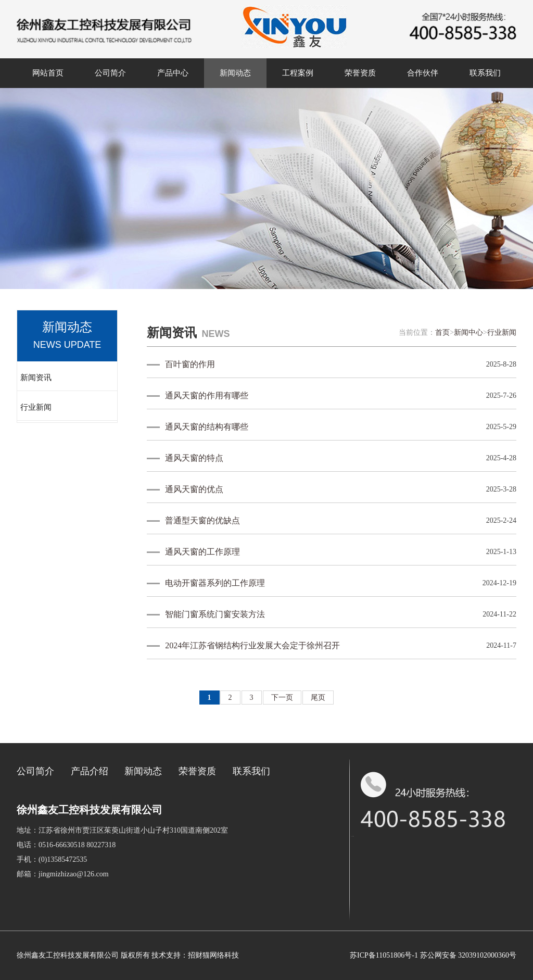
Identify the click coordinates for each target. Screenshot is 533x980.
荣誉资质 (360, 73)
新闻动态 (235, 73)
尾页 (318, 698)
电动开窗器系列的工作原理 (215, 583)
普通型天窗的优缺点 (202, 520)
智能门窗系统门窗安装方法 (215, 614)
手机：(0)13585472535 (52, 859)
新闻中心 (468, 332)
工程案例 (298, 73)
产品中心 (173, 73)
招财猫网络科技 (213, 955)
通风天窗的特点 (194, 458)
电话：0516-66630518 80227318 (66, 845)
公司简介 (110, 73)
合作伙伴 (423, 73)
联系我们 (485, 73)
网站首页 (48, 73)
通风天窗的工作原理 (202, 552)
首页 (442, 332)
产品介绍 (90, 771)
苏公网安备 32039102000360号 (468, 955)
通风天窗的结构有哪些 (207, 427)
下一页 (282, 698)
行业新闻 (36, 407)
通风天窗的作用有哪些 (207, 395)
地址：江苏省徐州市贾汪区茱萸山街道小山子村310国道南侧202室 (122, 830)
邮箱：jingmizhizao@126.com (63, 874)
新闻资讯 (36, 378)
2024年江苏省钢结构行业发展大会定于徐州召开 (252, 645)
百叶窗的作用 (190, 364)
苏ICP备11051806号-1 (384, 955)
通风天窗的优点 (194, 489)
